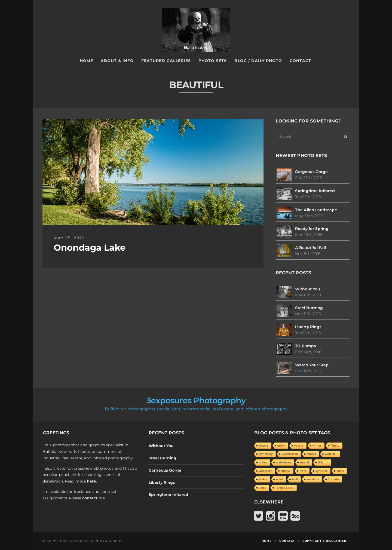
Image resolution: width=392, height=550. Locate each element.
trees (303, 471)
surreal (286, 471)
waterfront (284, 462)
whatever (265, 471)
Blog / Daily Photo (258, 61)
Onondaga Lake (90, 248)
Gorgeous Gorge (311, 172)
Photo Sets (213, 61)
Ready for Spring (312, 229)
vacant (299, 445)
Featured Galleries (166, 61)
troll (295, 479)
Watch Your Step (312, 365)
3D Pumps (305, 346)
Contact (300, 61)
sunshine (313, 479)
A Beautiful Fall (310, 248)
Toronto (333, 479)
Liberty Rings (308, 327)
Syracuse (321, 471)
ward (279, 479)
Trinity (335, 445)
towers (264, 445)
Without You (308, 289)
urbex (281, 445)
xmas (340, 471)
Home (86, 61)
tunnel (304, 462)
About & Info (117, 61)
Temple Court (284, 488)
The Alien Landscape (316, 210)
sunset (311, 454)
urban (263, 462)
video (263, 488)
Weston (323, 462)
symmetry (266, 454)
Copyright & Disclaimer (324, 541)
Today (263, 479)
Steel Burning (309, 308)
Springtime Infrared (315, 191)
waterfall (331, 454)
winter (317, 445)
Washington (290, 454)
